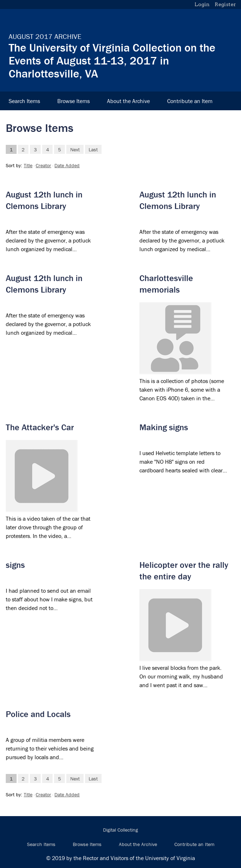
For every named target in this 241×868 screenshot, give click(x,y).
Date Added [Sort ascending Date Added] (67, 165)
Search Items (24, 101)
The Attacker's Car (40, 427)
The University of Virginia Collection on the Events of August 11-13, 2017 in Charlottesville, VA (112, 60)
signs (15, 565)
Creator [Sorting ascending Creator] (43, 165)
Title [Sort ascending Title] (28, 165)
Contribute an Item (190, 101)
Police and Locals (38, 714)
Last (93, 149)
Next (75, 149)
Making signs (164, 427)
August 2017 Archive (45, 36)
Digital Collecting (120, 830)
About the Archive (128, 101)
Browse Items (73, 101)
